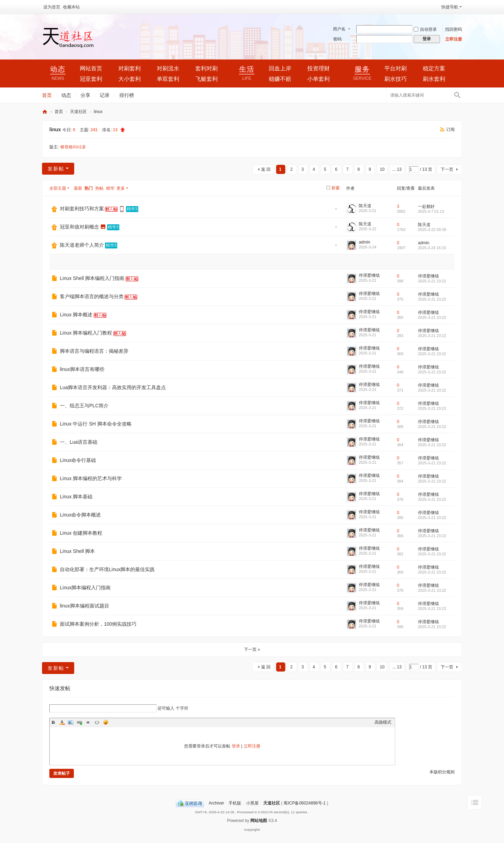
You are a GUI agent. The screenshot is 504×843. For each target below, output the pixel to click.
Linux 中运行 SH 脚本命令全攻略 (96, 424)
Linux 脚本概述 (76, 315)
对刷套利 (129, 68)
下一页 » (252, 649)
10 (382, 169)
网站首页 (91, 68)
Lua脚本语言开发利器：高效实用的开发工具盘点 (113, 387)
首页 (47, 95)
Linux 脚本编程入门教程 (86, 333)
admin (365, 242)
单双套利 (168, 79)
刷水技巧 (395, 79)
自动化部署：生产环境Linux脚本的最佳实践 (107, 569)
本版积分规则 (442, 772)
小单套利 (318, 79)
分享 (85, 95)
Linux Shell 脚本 (77, 551)
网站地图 (259, 821)
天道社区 (45, 112)
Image (71, 722)
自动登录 (425, 29)
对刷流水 (168, 68)
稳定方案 (434, 68)
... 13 (397, 169)
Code (97, 722)
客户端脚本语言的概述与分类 (92, 296)
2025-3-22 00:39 (432, 230)
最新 (78, 188)
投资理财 (318, 68)
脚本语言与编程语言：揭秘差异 (94, 351)
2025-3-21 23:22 (432, 281)
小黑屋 (252, 803)
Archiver (216, 803)
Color (62, 722)
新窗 (336, 188)
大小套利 (129, 79)
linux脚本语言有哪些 (82, 369)
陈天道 (365, 206)
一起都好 (426, 206)
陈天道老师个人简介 (82, 245)
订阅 (450, 129)
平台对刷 (395, 68)
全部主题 (58, 188)
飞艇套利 (206, 79)
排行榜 (127, 95)
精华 (110, 188)
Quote (88, 722)
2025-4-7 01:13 (431, 211)
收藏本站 (71, 7)
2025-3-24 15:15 (432, 248)
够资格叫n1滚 (73, 147)
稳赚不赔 (280, 79)
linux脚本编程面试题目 (85, 606)
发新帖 (56, 169)
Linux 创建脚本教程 (81, 533)
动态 (66, 95)
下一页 (447, 169)
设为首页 (52, 7)
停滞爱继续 (369, 275)
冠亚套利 (91, 79)
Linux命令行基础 (78, 460)
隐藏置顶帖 (336, 211)
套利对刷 (206, 68)
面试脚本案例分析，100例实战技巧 (98, 624)
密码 (337, 39)
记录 (105, 95)
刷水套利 (434, 79)
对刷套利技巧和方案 (82, 209)
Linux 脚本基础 (76, 497)
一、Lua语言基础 (79, 442)
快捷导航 (450, 7)
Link (79, 722)
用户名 (339, 29)
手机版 (235, 803)
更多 (121, 188)
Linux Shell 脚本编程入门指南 (92, 278)
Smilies (106, 722)
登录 (236, 746)
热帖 (99, 188)
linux (98, 112)
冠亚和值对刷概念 (79, 227)
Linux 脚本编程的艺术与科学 (91, 478)
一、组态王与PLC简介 (84, 406)
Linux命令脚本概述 (80, 515)
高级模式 (383, 722)
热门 (89, 188)
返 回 (266, 169)
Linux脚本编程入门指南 (85, 588)
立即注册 (454, 39)
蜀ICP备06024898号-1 (304, 803)
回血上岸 (280, 68)
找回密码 (454, 29)
